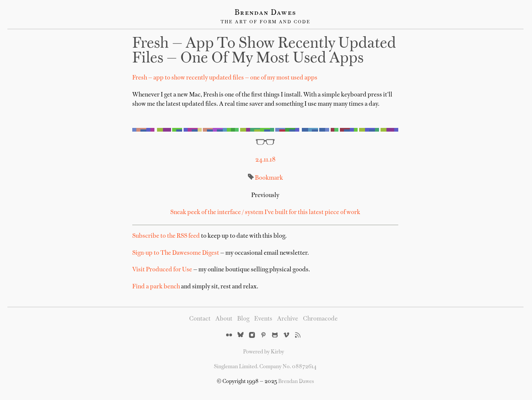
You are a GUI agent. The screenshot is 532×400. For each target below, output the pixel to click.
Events (263, 319)
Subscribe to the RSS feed (166, 236)
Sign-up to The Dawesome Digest (176, 253)
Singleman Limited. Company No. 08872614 (265, 367)
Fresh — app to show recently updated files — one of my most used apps (264, 51)
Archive (288, 319)
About (224, 319)
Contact (200, 319)
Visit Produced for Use (162, 270)
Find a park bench (156, 287)
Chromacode (320, 319)
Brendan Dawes (265, 13)
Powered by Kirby (264, 352)
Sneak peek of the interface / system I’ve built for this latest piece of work (265, 213)
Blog (243, 319)
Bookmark (269, 178)
